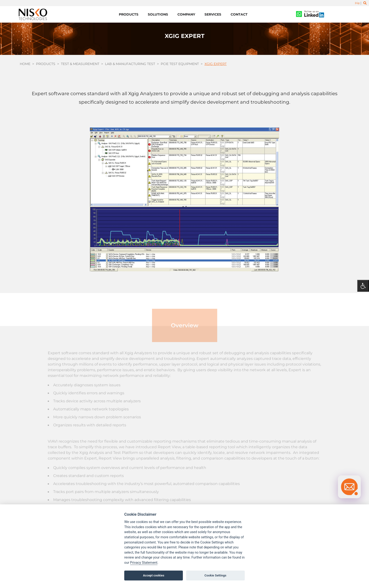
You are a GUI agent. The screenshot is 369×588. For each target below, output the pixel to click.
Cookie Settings (215, 575)
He (357, 3)
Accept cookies (154, 575)
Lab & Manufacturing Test (130, 64)
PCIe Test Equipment (180, 64)
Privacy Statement (144, 563)
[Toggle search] (365, 3)
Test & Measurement (80, 64)
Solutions (158, 14)
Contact (239, 14)
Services (213, 14)
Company (186, 14)
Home (25, 64)
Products (129, 14)
